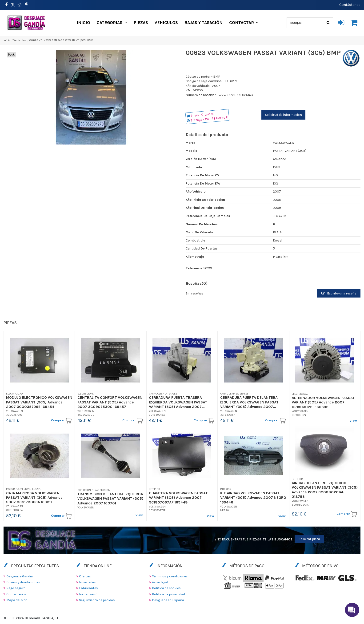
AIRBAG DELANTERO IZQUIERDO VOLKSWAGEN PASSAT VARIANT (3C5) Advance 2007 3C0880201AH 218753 (325, 490)
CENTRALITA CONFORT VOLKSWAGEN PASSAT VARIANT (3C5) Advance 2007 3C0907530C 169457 (110, 402)
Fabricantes (88, 588)
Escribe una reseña (339, 293)
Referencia (194, 268)
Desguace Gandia (20, 576)
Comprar (61, 421)
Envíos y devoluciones (23, 582)
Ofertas (85, 576)
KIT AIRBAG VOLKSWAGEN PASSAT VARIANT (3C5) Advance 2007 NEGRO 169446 (253, 497)
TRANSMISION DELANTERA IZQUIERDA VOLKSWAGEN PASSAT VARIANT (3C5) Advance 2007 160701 (110, 498)
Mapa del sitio (17, 600)
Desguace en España (168, 600)
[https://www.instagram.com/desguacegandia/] (19, 5)
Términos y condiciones (170, 576)
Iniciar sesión (89, 594)
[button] (112, 23)
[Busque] (328, 23)
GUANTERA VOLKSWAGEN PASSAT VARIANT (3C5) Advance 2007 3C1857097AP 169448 (178, 497)
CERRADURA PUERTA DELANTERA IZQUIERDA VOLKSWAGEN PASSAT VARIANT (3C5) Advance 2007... (249, 402)
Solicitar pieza (309, 539)
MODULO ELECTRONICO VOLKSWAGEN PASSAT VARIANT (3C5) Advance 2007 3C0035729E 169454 (39, 402)
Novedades (87, 582)
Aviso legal (160, 582)
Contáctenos (350, 5)
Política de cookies (166, 588)
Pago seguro (16, 588)
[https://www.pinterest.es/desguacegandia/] (13, 5)
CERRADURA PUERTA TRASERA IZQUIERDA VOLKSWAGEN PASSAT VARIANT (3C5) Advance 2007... (178, 402)
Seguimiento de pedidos (97, 600)
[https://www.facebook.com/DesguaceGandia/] (6, 5)
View (353, 421)
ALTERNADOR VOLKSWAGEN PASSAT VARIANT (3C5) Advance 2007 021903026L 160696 (323, 402)
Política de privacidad (168, 594)
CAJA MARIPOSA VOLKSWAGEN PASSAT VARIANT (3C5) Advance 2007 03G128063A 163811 (34, 497)
